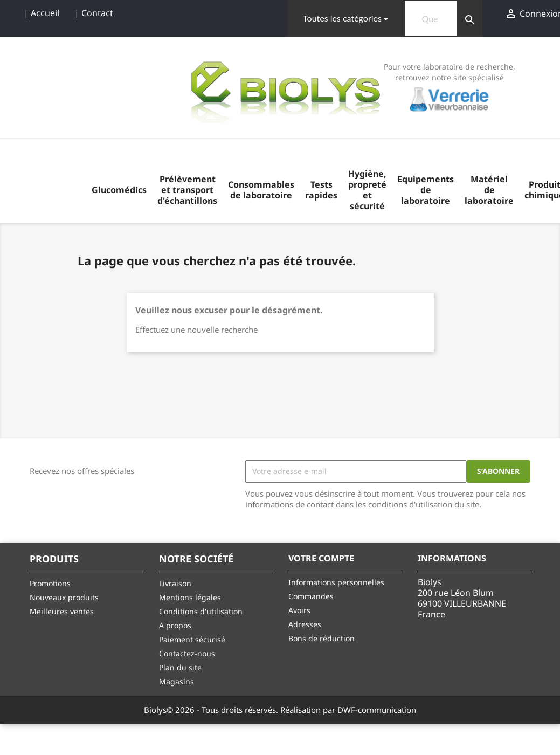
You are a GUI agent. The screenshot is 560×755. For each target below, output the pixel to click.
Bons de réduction (322, 638)
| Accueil (42, 13)
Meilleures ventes (62, 611)
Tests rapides (321, 190)
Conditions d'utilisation (201, 611)
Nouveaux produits (64, 597)
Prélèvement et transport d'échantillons (187, 190)
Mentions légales (190, 597)
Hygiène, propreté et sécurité (367, 190)
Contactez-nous (187, 653)
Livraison (175, 583)
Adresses (305, 624)
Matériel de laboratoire (489, 190)
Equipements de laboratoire (426, 190)
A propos (175, 625)
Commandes (311, 596)
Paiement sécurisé (192, 639)
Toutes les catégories (342, 18)
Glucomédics (119, 190)
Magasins (177, 681)
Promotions (50, 583)
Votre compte (321, 558)
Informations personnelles (336, 582)
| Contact (94, 13)
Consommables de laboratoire (261, 190)
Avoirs (299, 610)
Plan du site (180, 667)
